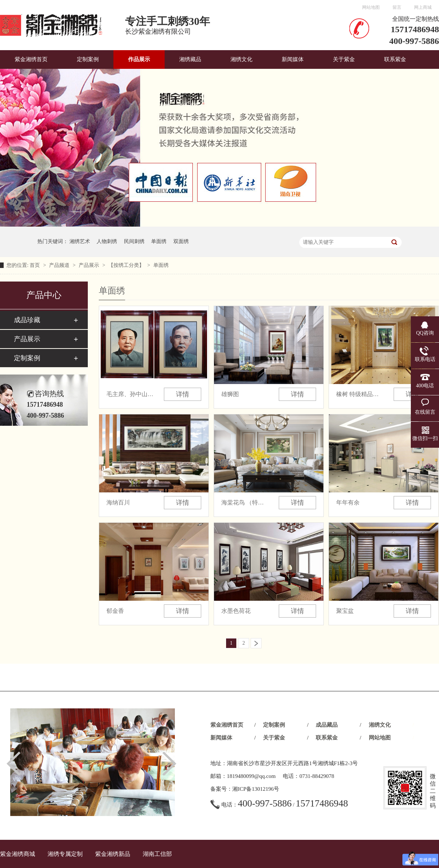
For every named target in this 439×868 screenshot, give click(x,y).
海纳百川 (118, 502)
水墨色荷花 (236, 611)
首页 (35, 265)
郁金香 (115, 611)
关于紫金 (344, 59)
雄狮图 (230, 394)
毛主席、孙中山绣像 (130, 394)
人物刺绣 (107, 241)
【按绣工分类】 (127, 265)
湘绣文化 (241, 59)
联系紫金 (395, 59)
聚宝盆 (345, 611)
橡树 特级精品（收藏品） (360, 394)
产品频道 (60, 265)
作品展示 (139, 59)
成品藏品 (327, 725)
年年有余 (348, 502)
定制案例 (88, 59)
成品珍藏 (27, 320)
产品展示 (90, 265)
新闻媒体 (293, 59)
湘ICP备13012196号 (256, 789)
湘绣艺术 (80, 241)
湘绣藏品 (190, 59)
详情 (183, 394)
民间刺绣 (134, 241)
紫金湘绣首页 (31, 59)
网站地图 (371, 7)
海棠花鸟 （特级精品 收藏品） (245, 502)
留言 (397, 7)
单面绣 (159, 241)
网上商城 (423, 7)
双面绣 (181, 241)
